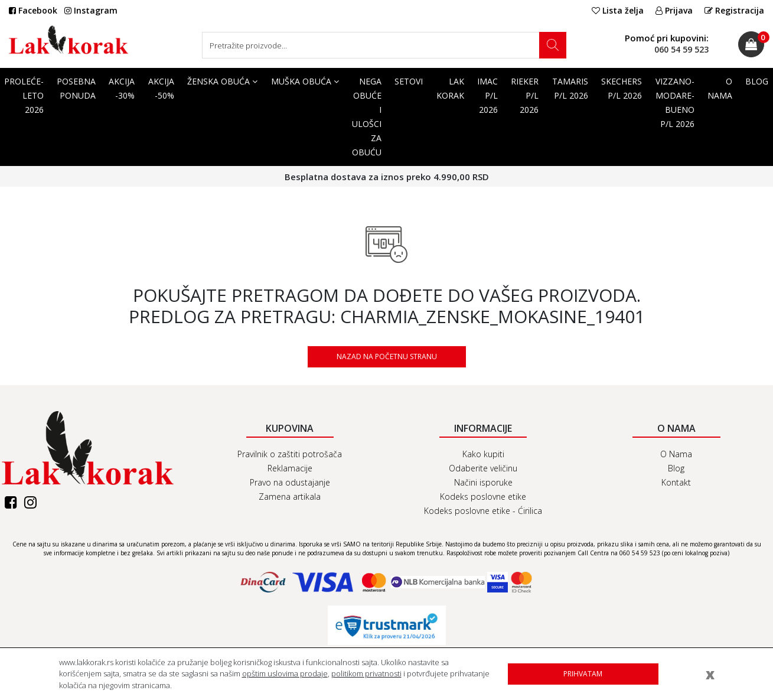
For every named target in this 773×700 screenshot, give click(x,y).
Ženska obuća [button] (222, 81)
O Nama (720, 88)
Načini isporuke (483, 482)
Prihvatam (583, 674)
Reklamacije (290, 468)
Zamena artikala (290, 496)
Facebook (33, 10)
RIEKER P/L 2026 (525, 95)
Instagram (91, 10)
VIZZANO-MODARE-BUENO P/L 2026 (675, 102)
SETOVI (409, 81)
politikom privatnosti (366, 673)
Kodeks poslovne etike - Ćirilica (483, 511)
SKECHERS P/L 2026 (622, 88)
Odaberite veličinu (483, 468)
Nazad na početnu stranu (387, 356)
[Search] (384, 45)
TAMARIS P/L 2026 (570, 88)
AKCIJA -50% (161, 88)
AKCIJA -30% (122, 88)
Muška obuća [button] (305, 81)
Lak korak (450, 88)
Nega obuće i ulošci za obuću (367, 117)
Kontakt (676, 482)
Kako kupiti (483, 454)
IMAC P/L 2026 (487, 95)
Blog (676, 468)
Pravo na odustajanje (290, 482)
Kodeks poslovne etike (483, 496)
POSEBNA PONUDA (76, 88)
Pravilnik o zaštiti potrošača (290, 454)
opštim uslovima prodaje (285, 673)
